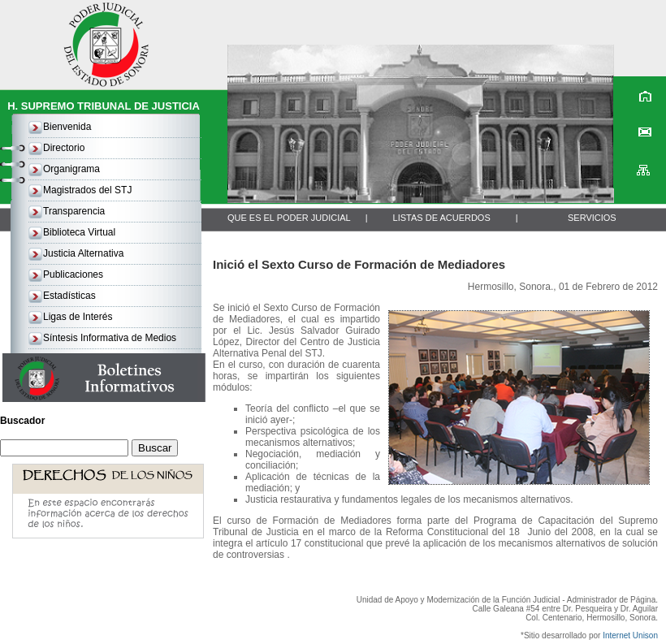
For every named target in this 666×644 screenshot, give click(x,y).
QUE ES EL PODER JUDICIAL (289, 218)
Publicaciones (73, 274)
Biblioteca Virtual (79, 232)
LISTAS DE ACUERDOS (442, 218)
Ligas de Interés (78, 317)
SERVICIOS (592, 218)
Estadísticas (69, 296)
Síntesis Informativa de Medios (110, 338)
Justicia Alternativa (83, 253)
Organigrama (71, 169)
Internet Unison (630, 635)
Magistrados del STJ (87, 190)
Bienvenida (67, 127)
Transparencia (74, 211)
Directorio (64, 148)
